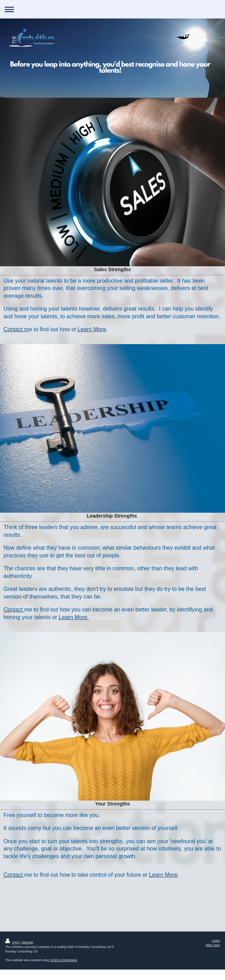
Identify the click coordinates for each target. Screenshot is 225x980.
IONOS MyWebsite (64, 960)
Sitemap (27, 942)
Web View (213, 945)
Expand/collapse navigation (112, 9)
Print (13, 942)
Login (216, 941)
